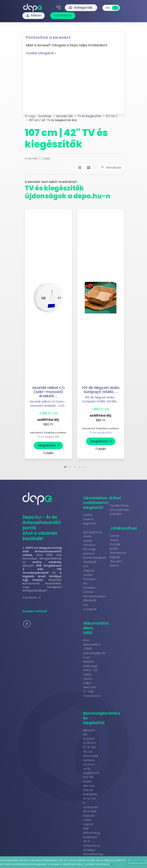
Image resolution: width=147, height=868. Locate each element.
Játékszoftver (124, 528)
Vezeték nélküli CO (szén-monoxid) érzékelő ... (48, 392)
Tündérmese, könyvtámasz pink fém (120, 510)
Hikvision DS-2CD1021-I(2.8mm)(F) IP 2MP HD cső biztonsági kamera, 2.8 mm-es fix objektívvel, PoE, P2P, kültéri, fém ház (91, 758)
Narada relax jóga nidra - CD (90, 666)
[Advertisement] (74, 83)
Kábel (116, 498)
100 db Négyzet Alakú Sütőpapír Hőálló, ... (101, 390)
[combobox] (108, 8)
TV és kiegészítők (48, 437)
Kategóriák (80, 8)
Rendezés (111, 168)
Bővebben (32, 597)
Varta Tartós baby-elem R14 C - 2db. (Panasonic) (92, 685)
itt (112, 864)
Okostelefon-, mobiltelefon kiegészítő (97, 503)
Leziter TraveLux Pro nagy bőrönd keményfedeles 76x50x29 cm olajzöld (95, 556)
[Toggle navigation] (59, 8)
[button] (65, 467)
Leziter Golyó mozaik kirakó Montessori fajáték (118, 546)
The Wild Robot (116, 564)
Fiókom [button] (34, 15)
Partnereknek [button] (63, 15)
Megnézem (49, 445)
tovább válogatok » (41, 53)
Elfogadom (137, 861)
